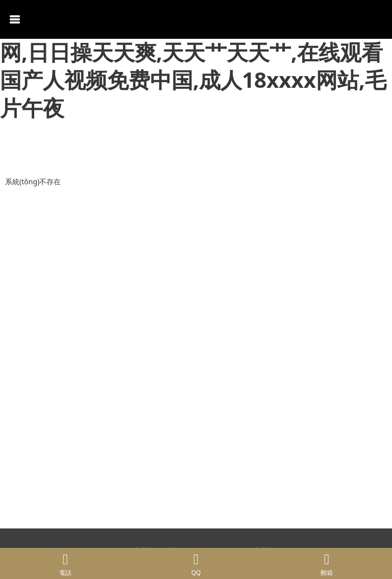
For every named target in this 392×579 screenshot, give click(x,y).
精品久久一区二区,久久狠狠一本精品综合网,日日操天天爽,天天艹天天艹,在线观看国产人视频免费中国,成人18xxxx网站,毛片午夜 (196, 66)
